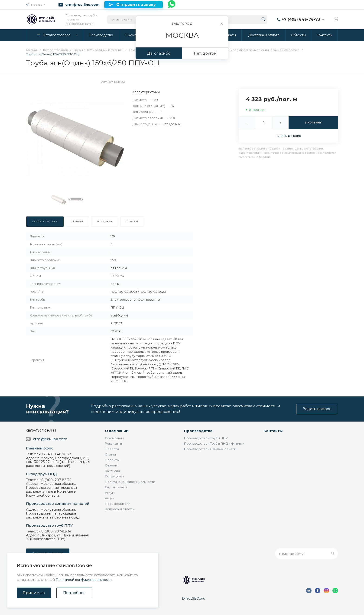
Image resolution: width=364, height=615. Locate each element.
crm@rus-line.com (82, 5)
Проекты (112, 460)
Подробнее (74, 593)
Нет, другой (205, 53)
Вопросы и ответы (120, 509)
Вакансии (112, 471)
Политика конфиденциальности (130, 482)
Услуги (110, 493)
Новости (112, 449)
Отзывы (111, 465)
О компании (117, 431)
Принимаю (34, 593)
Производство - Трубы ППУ (206, 438)
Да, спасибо (159, 53)
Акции (110, 498)
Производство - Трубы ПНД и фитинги (214, 443)
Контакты (273, 431)
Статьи (110, 454)
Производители (118, 504)
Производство (198, 431)
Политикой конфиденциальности (84, 580)
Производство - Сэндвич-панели (210, 449)
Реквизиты (113, 443)
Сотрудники (114, 476)
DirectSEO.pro (194, 598)
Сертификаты (116, 487)
